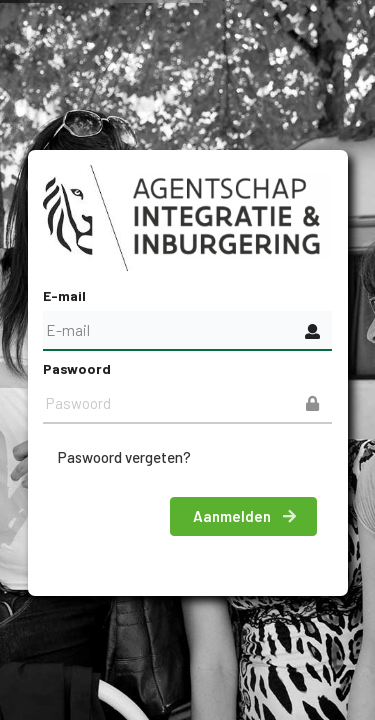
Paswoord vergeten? (124, 457)
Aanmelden (245, 516)
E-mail (64, 295)
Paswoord (77, 368)
